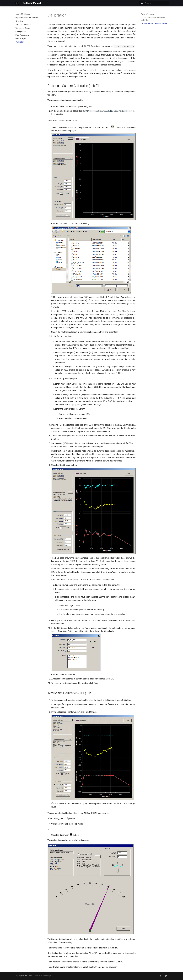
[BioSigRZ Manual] (17, 3)
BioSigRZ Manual (23, 14)
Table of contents (148, 14)
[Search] (154, 3)
